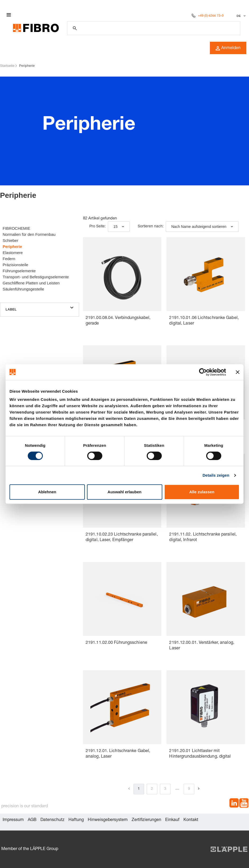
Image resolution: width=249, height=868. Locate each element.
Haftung (76, 820)
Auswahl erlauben (124, 492)
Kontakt (191, 820)
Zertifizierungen (146, 820)
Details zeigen (216, 475)
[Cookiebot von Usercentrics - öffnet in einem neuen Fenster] (203, 372)
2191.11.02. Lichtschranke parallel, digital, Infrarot (203, 538)
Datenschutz (52, 820)
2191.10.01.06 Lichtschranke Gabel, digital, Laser (204, 321)
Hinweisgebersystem (108, 820)
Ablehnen (47, 492)
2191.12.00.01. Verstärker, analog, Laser (202, 646)
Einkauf (172, 820)
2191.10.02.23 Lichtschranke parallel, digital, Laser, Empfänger (122, 538)
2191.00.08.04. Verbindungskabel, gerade (118, 321)
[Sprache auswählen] (240, 16)
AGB (32, 820)
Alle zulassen (202, 492)
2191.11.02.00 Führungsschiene (116, 643)
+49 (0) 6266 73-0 (211, 16)
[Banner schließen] (238, 372)
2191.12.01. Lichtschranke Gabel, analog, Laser (118, 754)
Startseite (7, 66)
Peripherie (27, 66)
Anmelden (228, 48)
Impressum (13, 820)
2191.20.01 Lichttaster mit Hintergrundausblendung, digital (200, 754)
